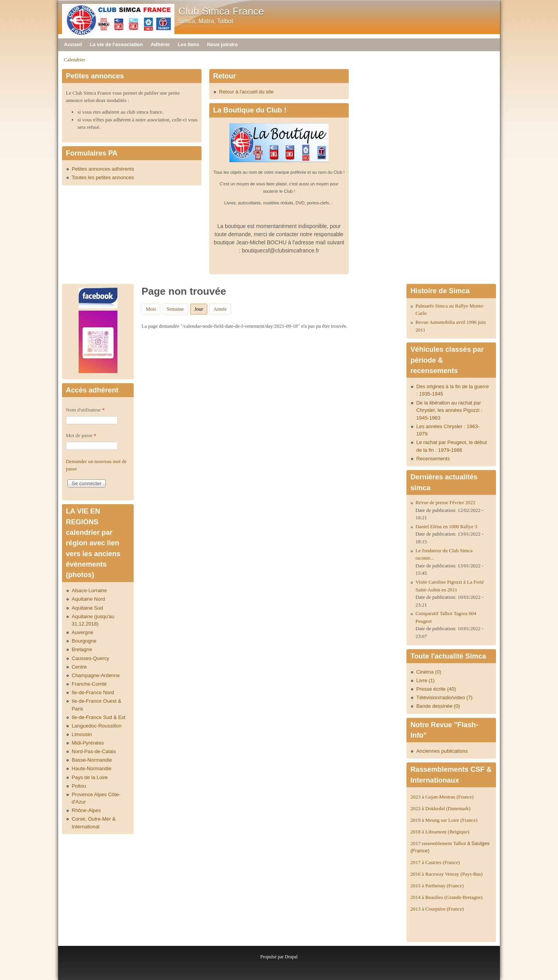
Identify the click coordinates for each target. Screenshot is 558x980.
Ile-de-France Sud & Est (99, 717)
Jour (201, 308)
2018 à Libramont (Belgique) (440, 832)
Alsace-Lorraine (89, 590)
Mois (151, 309)
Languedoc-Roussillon (97, 726)
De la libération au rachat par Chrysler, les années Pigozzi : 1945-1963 (449, 410)
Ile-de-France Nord (93, 692)
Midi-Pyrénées (88, 743)
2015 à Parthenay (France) (437, 886)
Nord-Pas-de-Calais (94, 751)
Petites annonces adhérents (103, 169)
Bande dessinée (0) (438, 706)
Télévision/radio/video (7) (444, 697)
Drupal (291, 957)
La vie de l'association (116, 44)
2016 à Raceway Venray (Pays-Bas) (446, 874)
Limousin (82, 734)
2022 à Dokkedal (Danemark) (441, 808)
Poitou (79, 786)
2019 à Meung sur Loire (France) (444, 820)
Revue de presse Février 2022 (445, 502)
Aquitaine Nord (88, 599)
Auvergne (83, 632)
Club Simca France (221, 11)
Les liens (189, 44)
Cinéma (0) (429, 672)
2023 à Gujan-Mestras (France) (442, 797)
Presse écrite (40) (436, 689)
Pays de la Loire (90, 777)
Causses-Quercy (90, 658)
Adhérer (160, 44)
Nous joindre (222, 44)
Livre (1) (425, 680)
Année (220, 309)
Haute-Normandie (92, 768)
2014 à (446, 897)
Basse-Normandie (92, 760)
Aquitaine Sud (87, 608)
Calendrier (75, 60)
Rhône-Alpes (86, 810)
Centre (79, 667)
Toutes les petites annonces (103, 177)
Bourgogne (84, 641)
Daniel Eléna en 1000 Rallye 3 (446, 526)
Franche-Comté (89, 684)
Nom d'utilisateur (85, 410)
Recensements (433, 459)
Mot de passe (81, 435)
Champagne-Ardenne (96, 675)
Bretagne (82, 649)
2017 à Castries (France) (435, 862)
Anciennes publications (442, 751)
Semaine (175, 309)
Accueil (73, 44)
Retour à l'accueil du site (246, 92)
